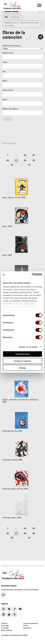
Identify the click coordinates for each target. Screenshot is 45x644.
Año (4, 72)
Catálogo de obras (11, 23)
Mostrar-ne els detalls (28, 347)
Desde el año (8, 90)
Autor (5, 81)
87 (16, 161)
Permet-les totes (23, 354)
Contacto (4, 623)
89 (34, 161)
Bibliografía (15, 17)
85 (34, 155)
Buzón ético (27, 628)
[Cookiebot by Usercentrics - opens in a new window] (32, 275)
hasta (5, 99)
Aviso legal (5, 626)
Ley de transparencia (31, 623)
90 (12, 165)
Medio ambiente (7, 630)
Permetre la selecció (22, 361)
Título (5, 62)
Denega (22, 368)
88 (25, 161)
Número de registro (10, 109)
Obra (6, 17)
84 (25, 155)
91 (29, 165)
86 (8, 161)
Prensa (26, 626)
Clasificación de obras (12, 46)
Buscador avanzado (11, 12)
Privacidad (5, 628)
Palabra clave (8, 53)
